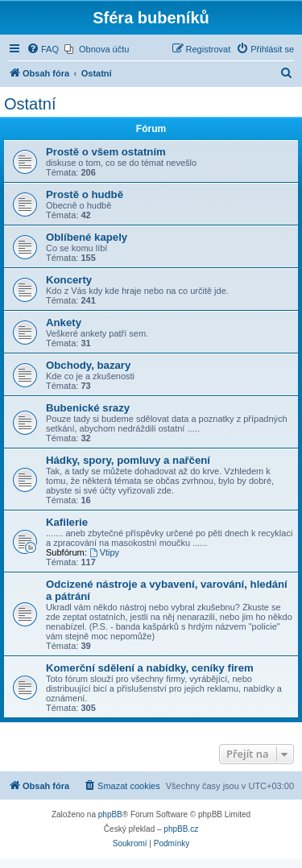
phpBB (110, 814)
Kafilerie (67, 522)
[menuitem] (43, 49)
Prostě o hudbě (85, 194)
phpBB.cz (181, 829)
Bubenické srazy (88, 408)
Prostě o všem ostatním (106, 152)
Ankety (64, 322)
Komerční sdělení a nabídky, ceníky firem (150, 668)
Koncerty (69, 280)
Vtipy (104, 552)
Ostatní (30, 104)
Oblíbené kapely (87, 237)
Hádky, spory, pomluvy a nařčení (128, 460)
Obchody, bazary (88, 365)
